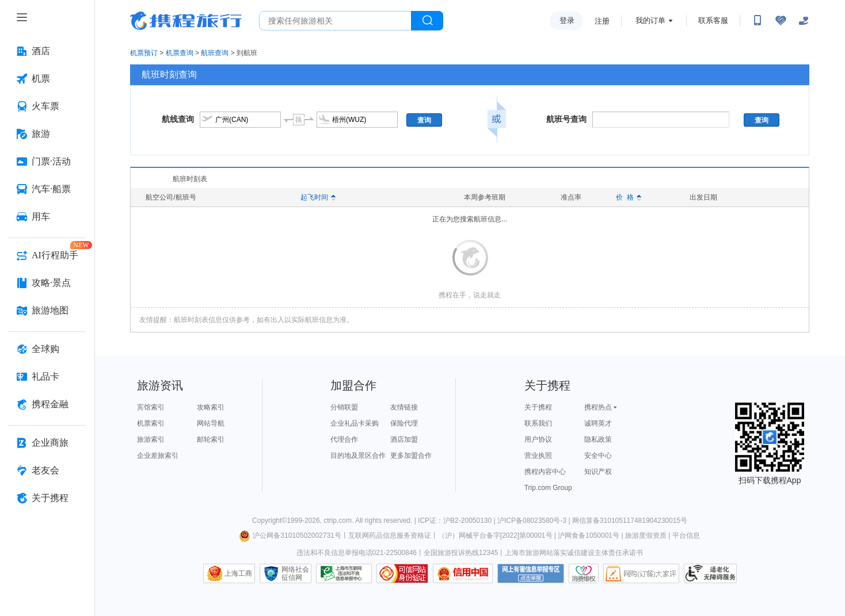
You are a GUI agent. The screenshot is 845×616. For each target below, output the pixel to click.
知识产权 (598, 472)
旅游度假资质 (646, 535)
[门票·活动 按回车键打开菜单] (47, 162)
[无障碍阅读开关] (781, 21)
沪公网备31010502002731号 (290, 535)
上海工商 (238, 573)
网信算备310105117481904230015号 (630, 521)
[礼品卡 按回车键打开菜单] (47, 377)
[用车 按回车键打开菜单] (47, 217)
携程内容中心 (545, 472)
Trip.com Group (548, 488)
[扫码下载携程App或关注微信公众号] (758, 21)
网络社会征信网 (295, 573)
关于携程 (538, 407)
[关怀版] (804, 21)
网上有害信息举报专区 (531, 573)
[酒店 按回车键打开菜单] (47, 51)
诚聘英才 (598, 423)
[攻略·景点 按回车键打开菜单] (47, 283)
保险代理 (404, 423)
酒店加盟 (404, 439)
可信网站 (402, 573)
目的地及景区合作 (358, 456)
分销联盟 (344, 407)
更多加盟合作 (411, 456)
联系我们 (538, 423)
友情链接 (404, 407)
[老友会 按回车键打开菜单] (47, 470)
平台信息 (686, 535)
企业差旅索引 (158, 456)
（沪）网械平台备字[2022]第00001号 (495, 535)
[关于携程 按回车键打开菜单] (47, 498)
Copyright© (269, 521)
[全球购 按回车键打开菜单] (47, 349)
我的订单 (650, 20)
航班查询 (215, 53)
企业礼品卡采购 (355, 423)
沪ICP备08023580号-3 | (535, 521)
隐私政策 (598, 439)
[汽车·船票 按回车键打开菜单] (47, 189)
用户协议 (538, 439)
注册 (602, 21)
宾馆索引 (151, 407)
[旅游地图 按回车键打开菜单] (47, 311)
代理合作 (344, 439)
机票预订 (144, 53)
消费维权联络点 (584, 573)
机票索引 (151, 423)
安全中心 (598, 456)
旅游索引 (151, 439)
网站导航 (211, 423)
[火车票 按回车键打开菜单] (47, 106)
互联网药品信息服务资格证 (390, 535)
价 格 (629, 197)
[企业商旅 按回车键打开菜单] (47, 443)
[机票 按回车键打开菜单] (47, 79)
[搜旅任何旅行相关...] (335, 21)
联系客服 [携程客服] (713, 20)
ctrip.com (338, 521)
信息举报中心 (344, 573)
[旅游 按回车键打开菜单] (47, 134)
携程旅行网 (186, 21)
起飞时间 (318, 197)
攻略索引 (211, 407)
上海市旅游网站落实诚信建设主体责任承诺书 (574, 553)
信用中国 (463, 573)
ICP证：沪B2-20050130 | (458, 521)
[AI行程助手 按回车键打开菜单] (47, 255)
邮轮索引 (211, 439)
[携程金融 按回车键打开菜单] (47, 404)
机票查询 (180, 53)
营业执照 (538, 456)
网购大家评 (641, 573)
